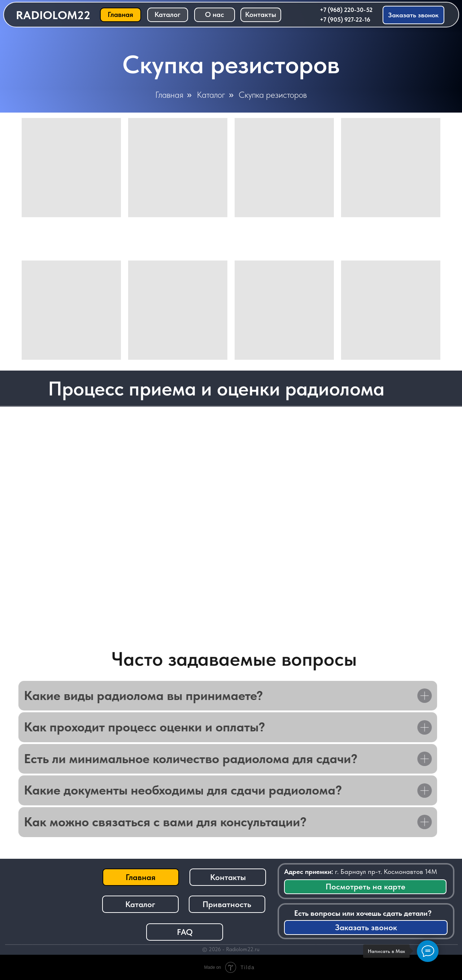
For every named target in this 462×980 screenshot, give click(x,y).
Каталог (211, 95)
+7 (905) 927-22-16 (345, 19)
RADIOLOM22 (53, 15)
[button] (414, 15)
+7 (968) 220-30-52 (346, 10)
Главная (169, 95)
